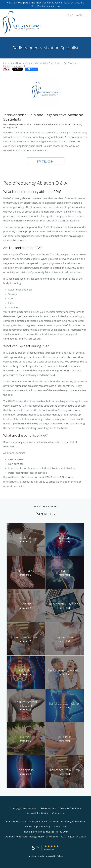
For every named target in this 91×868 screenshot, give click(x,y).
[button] (86, 15)
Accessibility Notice (38, 813)
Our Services (70, 63)
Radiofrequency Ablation (15, 66)
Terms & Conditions (70, 808)
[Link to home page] (29, 23)
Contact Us (58, 813)
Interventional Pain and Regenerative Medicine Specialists (31, 63)
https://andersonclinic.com (45, 6)
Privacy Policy (48, 808)
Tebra (60, 856)
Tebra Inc (32, 808)
